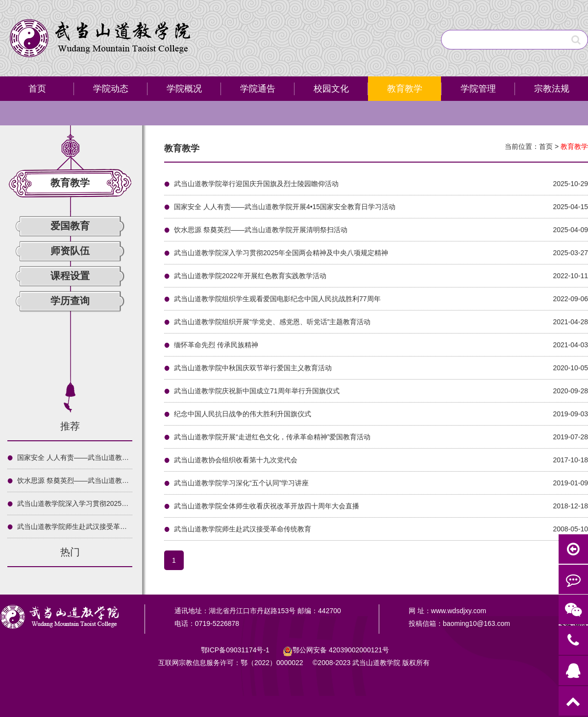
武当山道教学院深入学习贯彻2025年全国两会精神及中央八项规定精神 (124, 503)
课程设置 (70, 276)
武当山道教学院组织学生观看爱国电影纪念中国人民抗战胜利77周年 (277, 299)
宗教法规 (552, 89)
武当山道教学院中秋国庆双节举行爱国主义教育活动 (253, 368)
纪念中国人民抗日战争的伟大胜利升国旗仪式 (243, 414)
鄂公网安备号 (341, 650)
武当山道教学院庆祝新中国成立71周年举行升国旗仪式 (257, 391)
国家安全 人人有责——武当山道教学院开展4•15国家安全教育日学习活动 (128, 457)
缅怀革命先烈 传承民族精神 (216, 345)
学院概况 (184, 89)
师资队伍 (70, 251)
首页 (37, 89)
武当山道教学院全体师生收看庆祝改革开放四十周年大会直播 (267, 506)
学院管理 (478, 89)
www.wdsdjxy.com (459, 611)
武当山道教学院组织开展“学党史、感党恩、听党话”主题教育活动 (272, 322)
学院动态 (111, 89)
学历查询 (70, 301)
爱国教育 (70, 226)
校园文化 (331, 89)
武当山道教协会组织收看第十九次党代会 (236, 460)
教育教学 (405, 89)
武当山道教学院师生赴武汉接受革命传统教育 (86, 526)
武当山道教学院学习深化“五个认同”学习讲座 (241, 483)
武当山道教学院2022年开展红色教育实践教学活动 (250, 276)
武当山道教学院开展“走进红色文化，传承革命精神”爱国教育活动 (272, 437)
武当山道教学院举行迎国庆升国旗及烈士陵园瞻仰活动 (256, 184)
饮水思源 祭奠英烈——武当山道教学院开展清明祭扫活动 (104, 480)
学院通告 (258, 89)
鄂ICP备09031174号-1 (236, 650)
